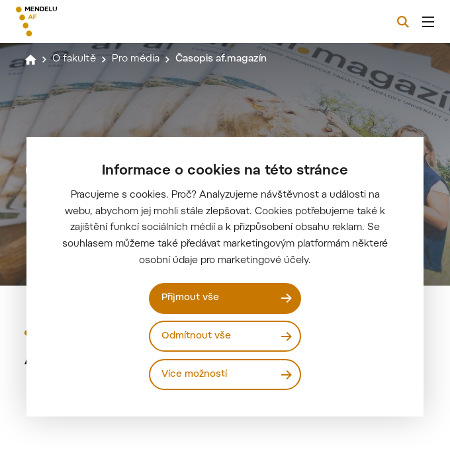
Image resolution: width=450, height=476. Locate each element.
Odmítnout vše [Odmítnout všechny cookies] (196, 336)
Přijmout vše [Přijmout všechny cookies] (190, 298)
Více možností (194, 375)
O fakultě (74, 59)
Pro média (136, 59)
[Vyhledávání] (403, 22)
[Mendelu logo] (84, 21)
